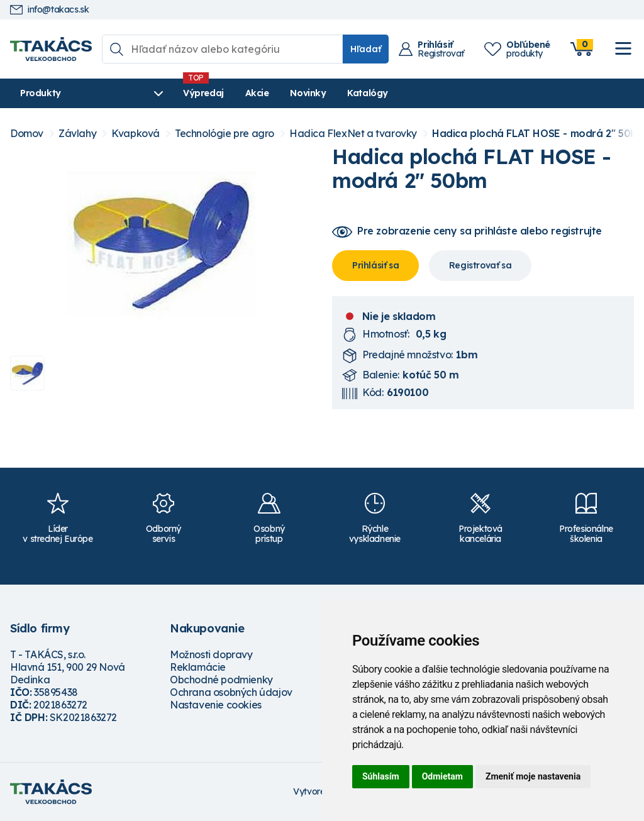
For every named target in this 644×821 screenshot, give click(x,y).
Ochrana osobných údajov (231, 692)
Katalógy (365, 93)
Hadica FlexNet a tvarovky (353, 134)
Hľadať (366, 49)
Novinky (305, 93)
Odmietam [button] (442, 776)
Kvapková (136, 134)
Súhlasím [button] (381, 776)
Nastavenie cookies (216, 705)
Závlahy (77, 134)
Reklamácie (198, 667)
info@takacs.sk (49, 10)
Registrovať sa (480, 265)
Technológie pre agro (225, 134)
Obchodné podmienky (221, 680)
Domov (27, 134)
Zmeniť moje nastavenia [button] (533, 776)
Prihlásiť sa (375, 265)
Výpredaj (201, 93)
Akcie (255, 93)
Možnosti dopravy (211, 654)
